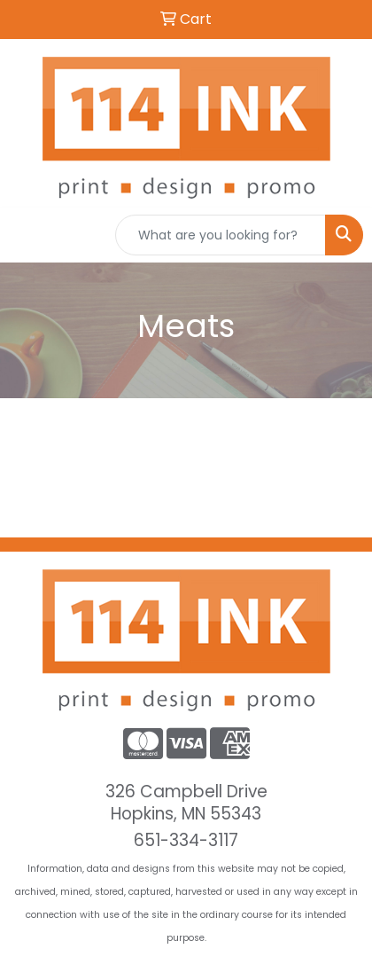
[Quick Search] (221, 235)
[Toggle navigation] (27, 235)
